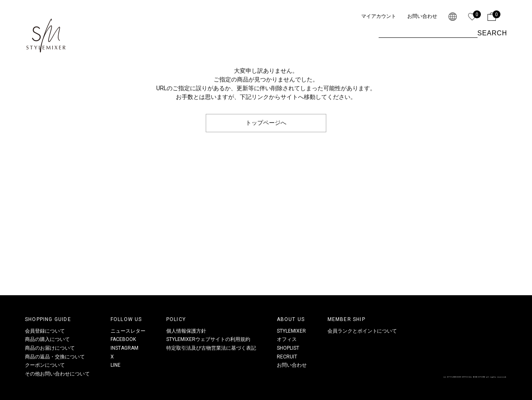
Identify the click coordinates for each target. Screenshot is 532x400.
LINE (116, 365)
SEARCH (492, 33)
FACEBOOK (123, 339)
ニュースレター (128, 331)
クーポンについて (45, 365)
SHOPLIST (288, 348)
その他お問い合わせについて (57, 374)
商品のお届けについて (50, 348)
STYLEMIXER (291, 331)
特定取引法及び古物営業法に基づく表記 (211, 348)
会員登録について (45, 331)
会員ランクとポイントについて (362, 331)
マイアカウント (379, 16)
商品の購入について (47, 339)
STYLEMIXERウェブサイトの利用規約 (208, 339)
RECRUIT (287, 357)
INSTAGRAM (124, 348)
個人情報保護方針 (186, 331)
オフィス (287, 339)
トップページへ (266, 123)
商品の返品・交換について (55, 357)
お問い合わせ (422, 16)
